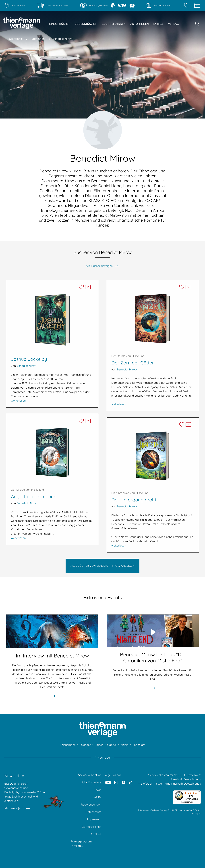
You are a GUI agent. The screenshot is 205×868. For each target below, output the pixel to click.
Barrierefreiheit (92, 827)
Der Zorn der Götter (133, 363)
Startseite (16, 39)
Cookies (96, 834)
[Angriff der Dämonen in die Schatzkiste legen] (88, 421)
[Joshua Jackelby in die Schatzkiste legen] (88, 287)
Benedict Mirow (62, 39)
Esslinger (85, 745)
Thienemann (68, 745)
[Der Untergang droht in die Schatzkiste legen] (188, 425)
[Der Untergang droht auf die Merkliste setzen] (182, 425)
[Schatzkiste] (197, 5)
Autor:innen (37, 39)
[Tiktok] (131, 782)
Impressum (94, 819)
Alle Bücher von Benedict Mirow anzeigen (102, 566)
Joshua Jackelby (29, 359)
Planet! (99, 745)
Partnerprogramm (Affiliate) (82, 844)
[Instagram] (116, 782)
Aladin (124, 745)
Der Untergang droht (134, 500)
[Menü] (199, 792)
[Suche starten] (197, 24)
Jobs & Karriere (91, 782)
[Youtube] (108, 782)
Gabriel (112, 745)
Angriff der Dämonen (34, 496)
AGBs (98, 797)
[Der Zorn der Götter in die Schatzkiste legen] (188, 287)
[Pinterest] (124, 782)
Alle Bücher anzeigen (99, 266)
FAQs (98, 790)
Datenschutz (93, 812)
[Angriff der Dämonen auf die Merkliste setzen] (81, 421)
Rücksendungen (91, 805)
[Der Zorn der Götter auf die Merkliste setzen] (182, 287)
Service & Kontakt (90, 775)
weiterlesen (18, 401)
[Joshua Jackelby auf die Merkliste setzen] (81, 287)
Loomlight (139, 745)
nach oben (102, 758)
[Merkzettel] (188, 5)
